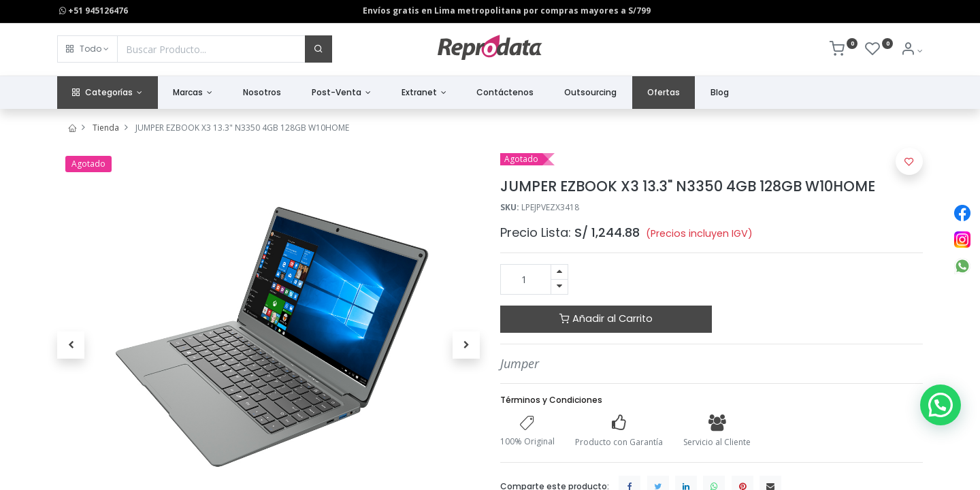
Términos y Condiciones (551, 400)
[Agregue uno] (559, 272)
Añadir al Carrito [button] (606, 318)
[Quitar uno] (559, 287)
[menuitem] (262, 93)
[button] (87, 49)
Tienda (106, 128)
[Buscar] (318, 49)
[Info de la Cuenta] (912, 51)
